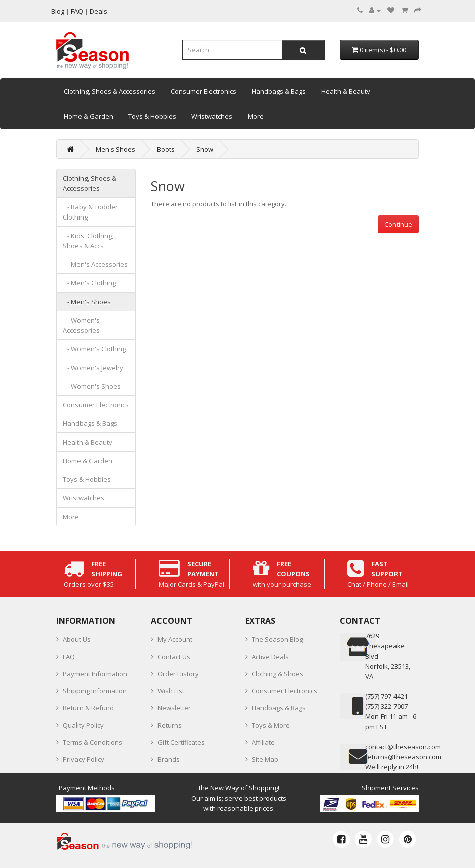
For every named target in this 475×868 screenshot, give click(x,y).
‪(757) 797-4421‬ (386, 696)
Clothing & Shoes (278, 674)
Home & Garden (89, 116)
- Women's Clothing (94, 349)
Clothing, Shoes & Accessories (110, 91)
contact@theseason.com (403, 747)
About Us (77, 639)
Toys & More (271, 725)
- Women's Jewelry (93, 368)
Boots (166, 149)
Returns (170, 725)
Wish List (171, 691)
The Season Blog (277, 639)
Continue (398, 224)
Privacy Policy (84, 759)
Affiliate (263, 742)
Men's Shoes (115, 149)
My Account (175, 639)
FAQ (69, 657)
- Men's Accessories (95, 264)
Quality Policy (83, 725)
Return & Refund (88, 708)
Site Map (265, 759)
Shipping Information (95, 691)
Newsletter (174, 708)
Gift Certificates (181, 742)
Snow (205, 149)
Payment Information (95, 674)
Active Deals (270, 657)
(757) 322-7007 (386, 706)
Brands (169, 759)
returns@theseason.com (403, 757)
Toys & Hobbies (152, 116)
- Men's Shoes (87, 302)
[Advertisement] (285, 304)
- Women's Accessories (81, 325)
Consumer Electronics (204, 91)
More (256, 116)
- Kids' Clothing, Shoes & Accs (88, 241)
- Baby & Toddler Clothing (90, 212)
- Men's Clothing (89, 283)
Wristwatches (212, 116)
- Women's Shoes (92, 386)
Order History (178, 674)
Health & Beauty (346, 91)
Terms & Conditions (93, 742)
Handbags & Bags (279, 91)
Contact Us (174, 657)
